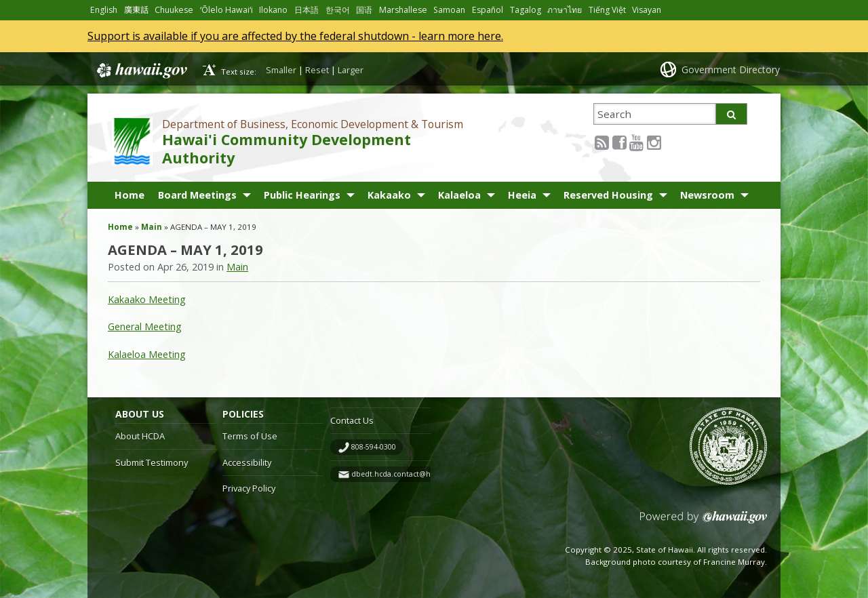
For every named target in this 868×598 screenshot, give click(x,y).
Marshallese (403, 10)
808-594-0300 (374, 447)
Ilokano (273, 10)
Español (488, 10)
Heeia (522, 195)
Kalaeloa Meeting (147, 354)
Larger (351, 70)
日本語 (307, 10)
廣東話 (136, 10)
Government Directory (731, 69)
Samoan (449, 10)
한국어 (338, 10)
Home (130, 195)
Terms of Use (250, 436)
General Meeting (145, 326)
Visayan (647, 10)
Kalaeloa (459, 195)
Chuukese (174, 10)
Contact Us (352, 420)
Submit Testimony (152, 462)
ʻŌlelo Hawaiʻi (226, 10)
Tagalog (526, 10)
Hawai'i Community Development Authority (287, 148)
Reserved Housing (608, 195)
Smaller (281, 70)
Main (152, 227)
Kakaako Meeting (147, 299)
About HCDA (140, 436)
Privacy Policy (249, 488)
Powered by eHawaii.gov (704, 522)
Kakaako (389, 195)
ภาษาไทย (565, 10)
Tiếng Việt (607, 10)
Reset (317, 70)
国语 (364, 10)
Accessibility (247, 462)
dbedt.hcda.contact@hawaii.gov (407, 474)
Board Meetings (197, 195)
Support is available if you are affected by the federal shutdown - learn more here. (295, 36)
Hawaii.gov (141, 71)
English (104, 10)
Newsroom (707, 195)
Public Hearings (302, 195)
